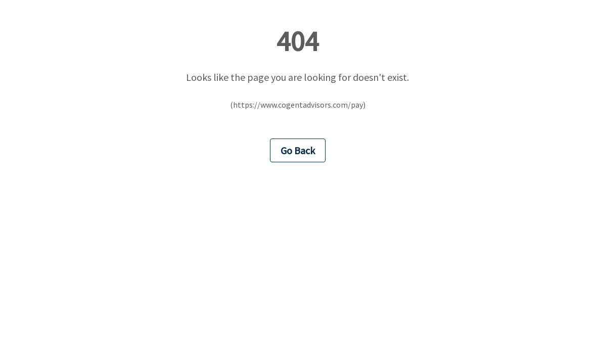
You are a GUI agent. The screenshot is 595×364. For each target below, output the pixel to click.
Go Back (298, 150)
